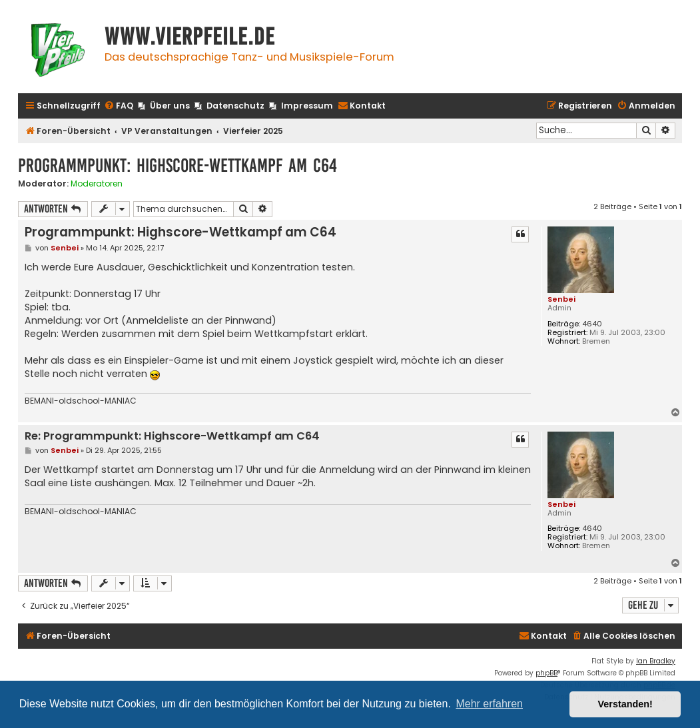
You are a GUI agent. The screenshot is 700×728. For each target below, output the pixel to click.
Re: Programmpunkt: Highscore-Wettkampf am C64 (172, 437)
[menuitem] (119, 106)
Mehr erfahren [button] (489, 704)
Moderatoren (97, 184)
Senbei (561, 299)
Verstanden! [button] (625, 704)
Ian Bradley (656, 661)
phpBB (546, 673)
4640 (592, 324)
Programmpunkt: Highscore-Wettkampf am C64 (177, 166)
